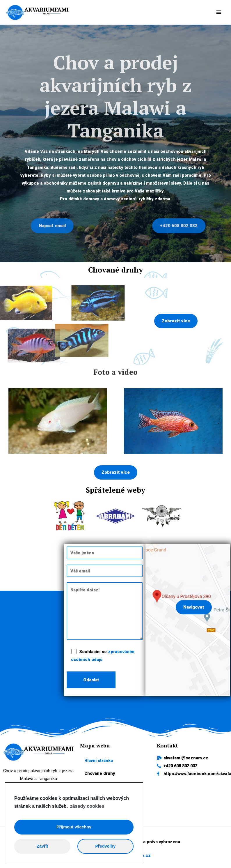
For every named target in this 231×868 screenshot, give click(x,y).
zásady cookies (87, 806)
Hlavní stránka (99, 762)
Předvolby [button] (105, 846)
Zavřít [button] (42, 846)
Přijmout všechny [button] (74, 827)
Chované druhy (100, 775)
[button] (176, 323)
